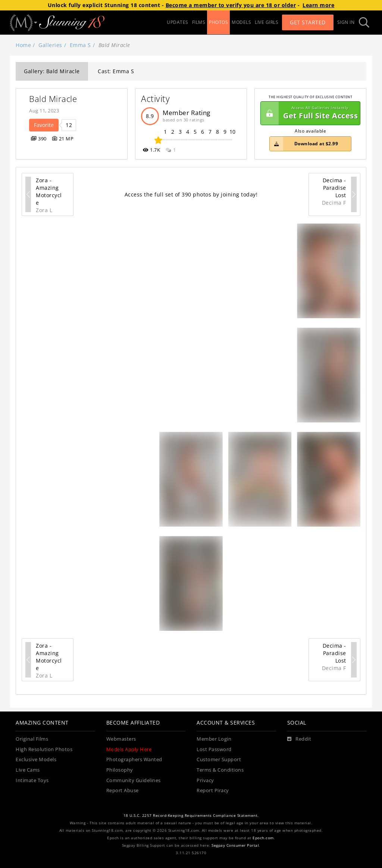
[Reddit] (299, 739)
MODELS (241, 22)
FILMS (199, 22)
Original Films (32, 739)
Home (23, 45)
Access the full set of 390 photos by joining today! (191, 194)
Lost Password (214, 749)
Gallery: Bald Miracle (52, 71)
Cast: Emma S (116, 71)
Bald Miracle (53, 99)
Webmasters (121, 739)
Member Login (214, 739)
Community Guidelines (134, 780)
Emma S (80, 45)
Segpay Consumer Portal (235, 845)
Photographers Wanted (134, 759)
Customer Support (219, 759)
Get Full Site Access (309, 113)
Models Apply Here (129, 749)
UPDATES (178, 22)
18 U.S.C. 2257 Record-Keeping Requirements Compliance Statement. (191, 816)
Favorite (44, 125)
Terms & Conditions (220, 770)
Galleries (50, 45)
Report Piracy (213, 790)
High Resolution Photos (44, 749)
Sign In (346, 22)
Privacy (205, 780)
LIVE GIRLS (267, 22)
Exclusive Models (36, 759)
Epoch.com (263, 838)
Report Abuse (123, 790)
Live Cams (28, 770)
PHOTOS (218, 22)
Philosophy (120, 770)
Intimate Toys (32, 780)
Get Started (308, 22)
